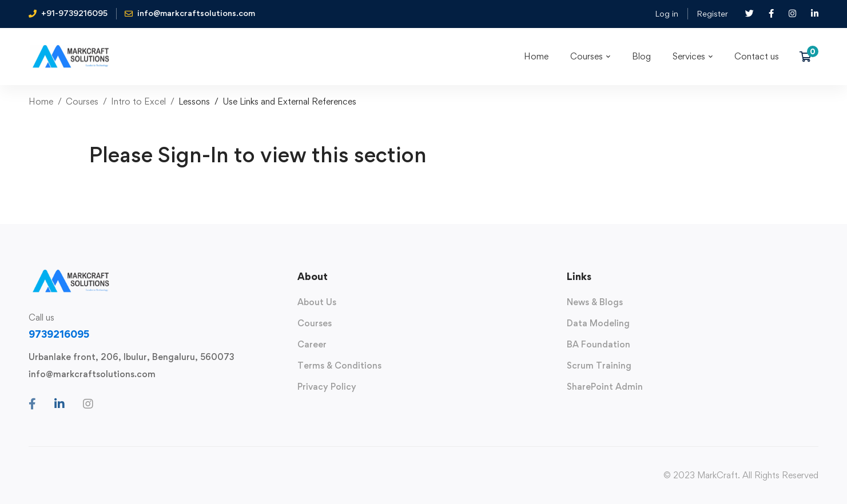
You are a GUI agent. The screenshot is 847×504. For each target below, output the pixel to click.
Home (41, 101)
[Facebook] (32, 404)
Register (712, 13)
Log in (667, 13)
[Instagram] (88, 404)
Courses (82, 101)
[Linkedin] (59, 404)
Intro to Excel (138, 101)
